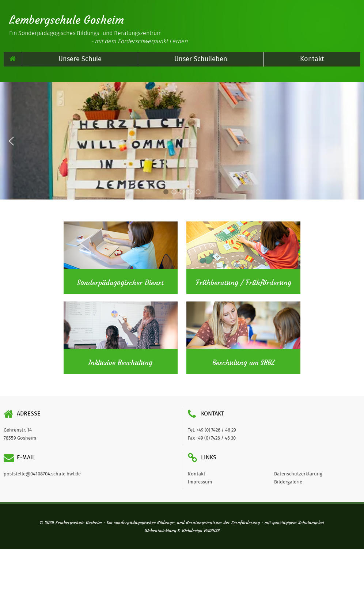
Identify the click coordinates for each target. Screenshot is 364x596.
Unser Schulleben (201, 59)
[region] (182, 141)
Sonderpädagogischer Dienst (120, 283)
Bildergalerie (288, 482)
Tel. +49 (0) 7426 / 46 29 (212, 430)
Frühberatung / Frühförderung (244, 283)
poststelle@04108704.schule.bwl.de (42, 474)
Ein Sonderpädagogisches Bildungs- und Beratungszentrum (98, 37)
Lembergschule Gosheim (67, 20)
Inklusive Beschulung (120, 363)
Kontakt (312, 59)
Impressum (200, 482)
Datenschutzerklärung (298, 474)
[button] (11, 141)
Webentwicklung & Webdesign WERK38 (182, 531)
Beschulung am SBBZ (244, 363)
